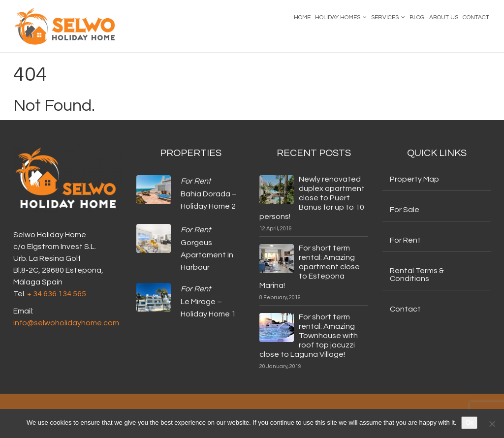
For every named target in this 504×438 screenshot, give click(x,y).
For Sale (405, 210)
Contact (476, 17)
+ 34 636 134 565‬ (57, 294)
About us (444, 17)
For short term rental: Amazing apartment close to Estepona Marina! (310, 267)
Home (302, 17)
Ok (469, 422)
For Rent (196, 181)
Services (385, 17)
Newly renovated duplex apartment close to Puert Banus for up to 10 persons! (312, 198)
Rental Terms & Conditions (417, 275)
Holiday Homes (338, 17)
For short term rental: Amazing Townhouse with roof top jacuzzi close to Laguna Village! (309, 336)
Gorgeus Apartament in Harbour (207, 255)
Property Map (414, 179)
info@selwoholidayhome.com (66, 323)
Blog (417, 17)
